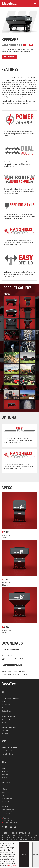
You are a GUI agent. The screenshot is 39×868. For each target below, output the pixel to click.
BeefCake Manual (20, 657)
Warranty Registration (8, 798)
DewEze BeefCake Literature (20, 673)
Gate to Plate (5, 802)
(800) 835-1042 (7, 820)
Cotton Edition (6, 734)
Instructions (5, 789)
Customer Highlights (7, 778)
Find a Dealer (9, 57)
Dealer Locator (6, 792)
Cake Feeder (5, 730)
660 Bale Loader (6, 705)
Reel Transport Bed (7, 722)
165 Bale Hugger (6, 711)
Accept (24, 855)
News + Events (6, 775)
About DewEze (6, 771)
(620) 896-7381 (7, 818)
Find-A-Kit (4, 795)
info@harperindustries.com (10, 822)
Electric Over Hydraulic (8, 754)
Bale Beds (4, 702)
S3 (2, 708)
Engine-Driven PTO (7, 751)
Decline (36, 855)
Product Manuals (6, 786)
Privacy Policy (12, 866)
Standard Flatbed (6, 719)
